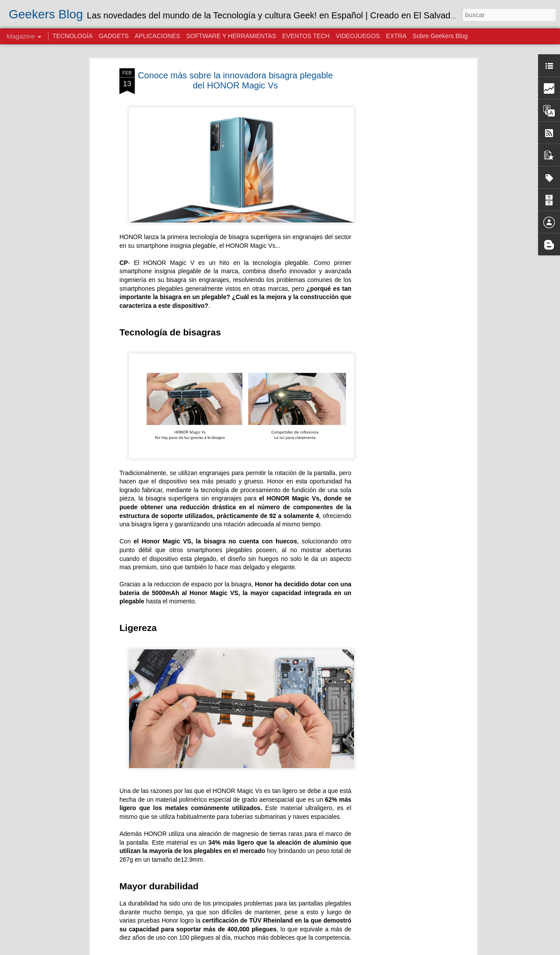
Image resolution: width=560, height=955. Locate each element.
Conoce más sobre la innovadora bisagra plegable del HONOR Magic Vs (235, 80)
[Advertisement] (399, 206)
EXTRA (396, 36)
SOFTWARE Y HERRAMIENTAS (231, 36)
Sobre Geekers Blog (440, 36)
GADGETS (114, 36)
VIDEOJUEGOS (358, 36)
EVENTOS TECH (306, 36)
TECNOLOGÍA (73, 36)
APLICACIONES (157, 36)
